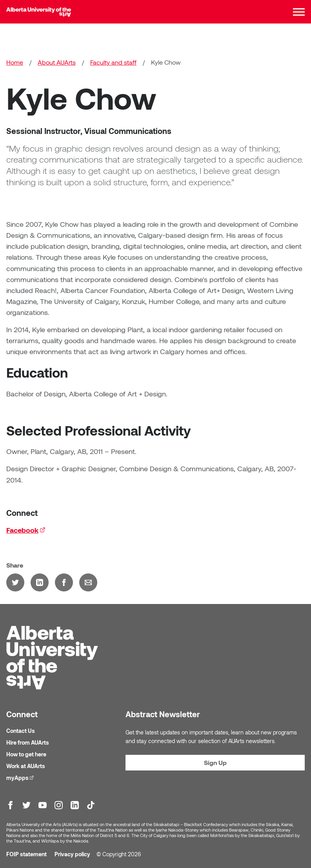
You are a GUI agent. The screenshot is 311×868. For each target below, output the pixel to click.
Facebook (26, 530)
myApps (21, 777)
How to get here (26, 754)
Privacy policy (72, 854)
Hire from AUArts (28, 742)
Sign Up (215, 762)
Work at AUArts (26, 766)
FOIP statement (26, 854)
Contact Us (21, 731)
